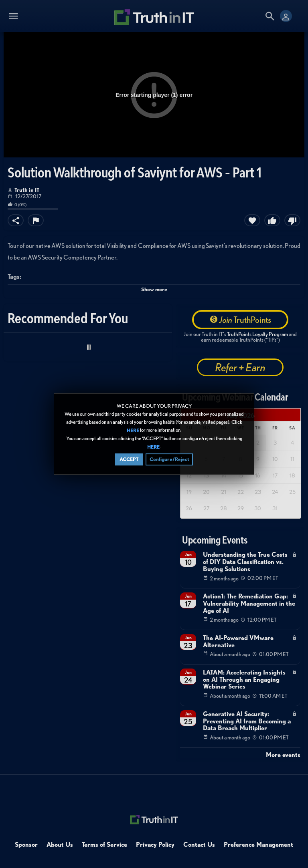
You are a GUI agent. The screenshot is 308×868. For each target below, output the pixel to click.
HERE (133, 430)
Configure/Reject (169, 459)
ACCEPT (129, 459)
